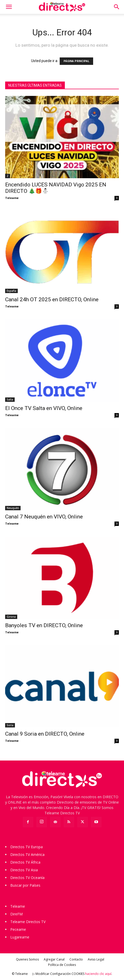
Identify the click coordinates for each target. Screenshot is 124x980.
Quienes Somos (27, 959)
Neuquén (13, 508)
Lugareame (20, 937)
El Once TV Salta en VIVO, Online (44, 408)
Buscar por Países (25, 885)
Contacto (76, 959)
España (11, 291)
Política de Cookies (62, 965)
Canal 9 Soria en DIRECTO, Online (45, 734)
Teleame (12, 198)
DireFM (16, 914)
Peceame (18, 929)
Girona (11, 617)
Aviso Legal (96, 959)
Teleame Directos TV (28, 922)
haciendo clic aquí (98, 974)
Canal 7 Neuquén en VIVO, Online (44, 517)
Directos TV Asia (24, 870)
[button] (9, 7)
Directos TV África (25, 862)
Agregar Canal (54, 959)
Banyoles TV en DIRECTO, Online (44, 625)
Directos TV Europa (26, 847)
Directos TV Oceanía (27, 878)
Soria (10, 725)
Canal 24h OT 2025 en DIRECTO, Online (52, 299)
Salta (10, 399)
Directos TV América (27, 854)
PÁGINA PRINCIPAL (76, 61)
